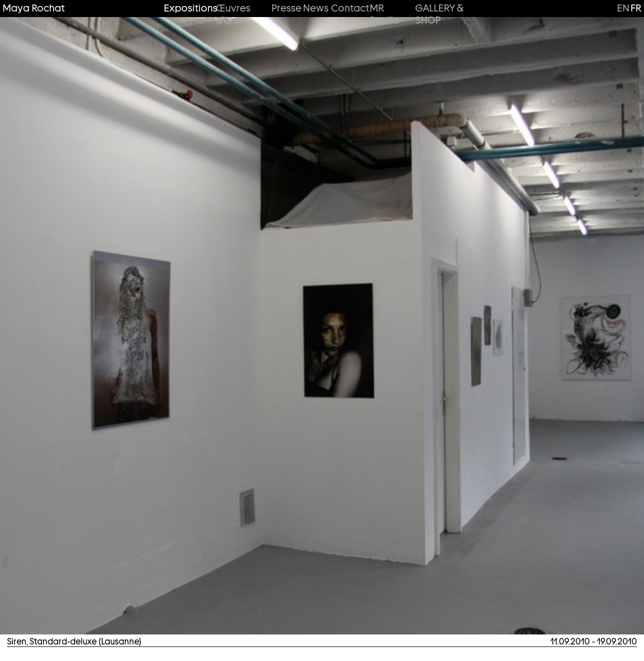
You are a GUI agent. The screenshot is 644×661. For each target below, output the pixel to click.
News (314, 8)
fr (636, 8)
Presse (284, 8)
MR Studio (385, 14)
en (623, 8)
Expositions (187, 8)
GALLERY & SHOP (439, 14)
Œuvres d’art (233, 14)
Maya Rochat (34, 8)
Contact (347, 8)
